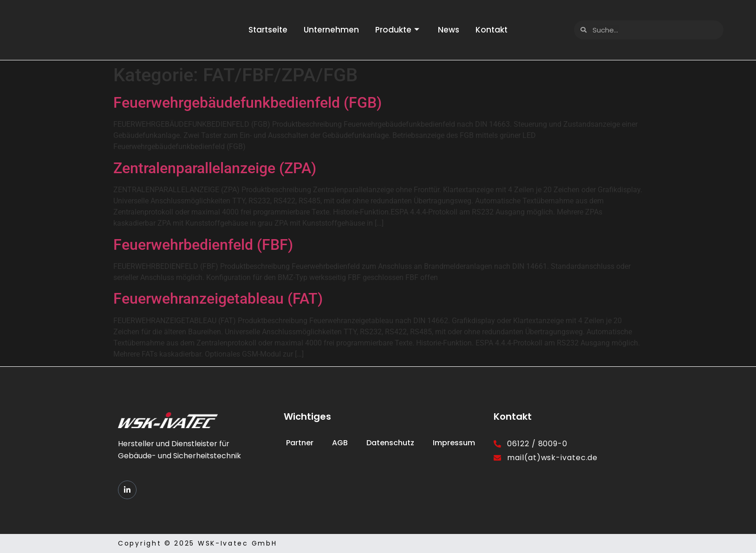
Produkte (397, 30)
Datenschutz (390, 443)
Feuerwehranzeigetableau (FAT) (218, 299)
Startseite (263, 30)
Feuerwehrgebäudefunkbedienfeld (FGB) (248, 103)
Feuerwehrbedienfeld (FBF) (203, 245)
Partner (300, 443)
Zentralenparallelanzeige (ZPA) (215, 168)
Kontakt (497, 30)
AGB (340, 443)
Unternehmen (329, 30)
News (451, 30)
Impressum (454, 443)
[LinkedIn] (127, 490)
